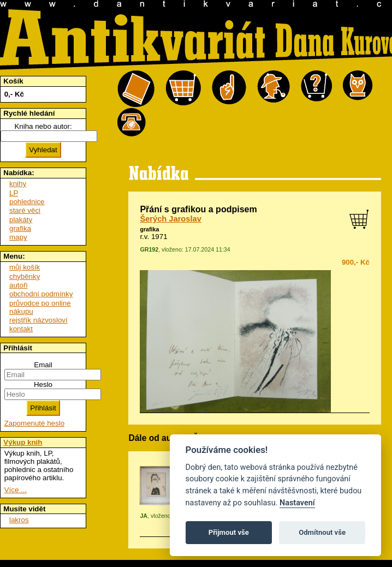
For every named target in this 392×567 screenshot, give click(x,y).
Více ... (16, 490)
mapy (18, 237)
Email (43, 365)
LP (14, 193)
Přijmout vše (229, 532)
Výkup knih (23, 442)
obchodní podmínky (41, 294)
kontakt (21, 329)
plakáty (21, 220)
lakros (19, 520)
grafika (149, 229)
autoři (18, 285)
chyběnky (25, 276)
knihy (18, 184)
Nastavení (297, 503)
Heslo (43, 384)
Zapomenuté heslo (34, 423)
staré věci (25, 210)
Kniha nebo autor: (43, 126)
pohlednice (27, 202)
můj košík (25, 267)
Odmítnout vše (322, 532)
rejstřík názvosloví (38, 320)
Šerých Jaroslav (170, 219)
